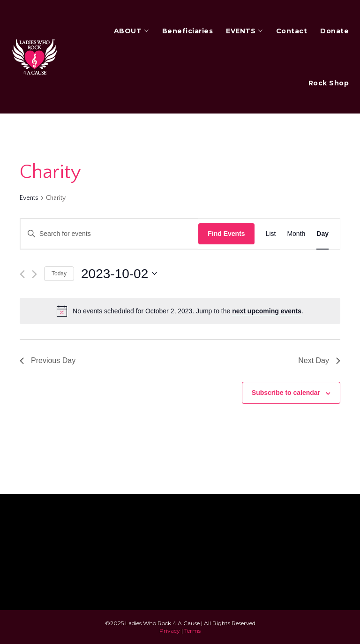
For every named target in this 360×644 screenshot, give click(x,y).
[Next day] (34, 274)
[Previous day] (22, 274)
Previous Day (48, 360)
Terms (192, 631)
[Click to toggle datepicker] (119, 274)
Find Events (226, 234)
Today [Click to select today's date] (59, 273)
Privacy (170, 631)
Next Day (319, 360)
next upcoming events (267, 311)
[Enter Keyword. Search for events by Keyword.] (109, 234)
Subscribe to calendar (286, 393)
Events (29, 198)
